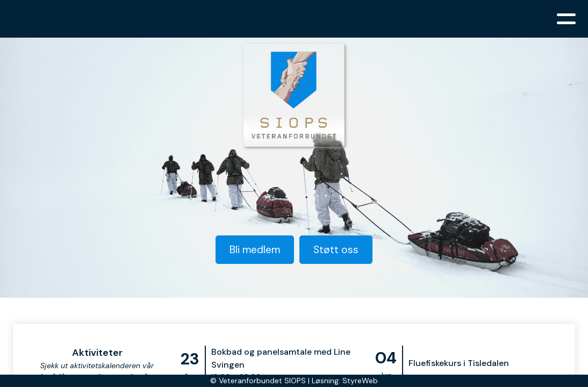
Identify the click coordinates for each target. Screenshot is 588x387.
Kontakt (498, 19)
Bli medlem (439, 19)
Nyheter (231, 19)
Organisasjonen (153, 19)
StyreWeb (360, 381)
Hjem (83, 19)
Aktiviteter (368, 19)
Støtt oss (336, 250)
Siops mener (293, 19)
